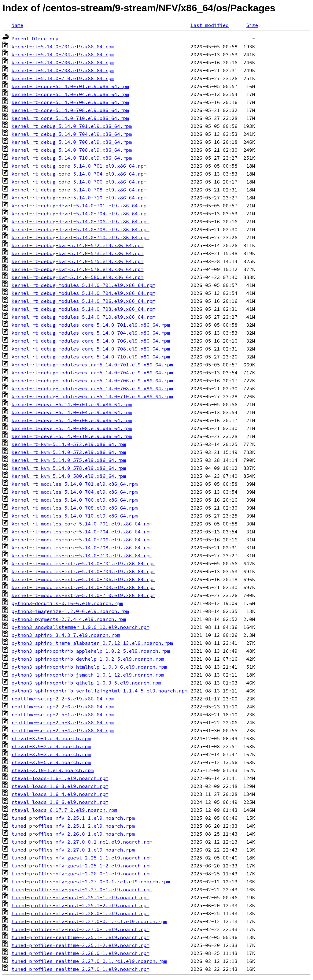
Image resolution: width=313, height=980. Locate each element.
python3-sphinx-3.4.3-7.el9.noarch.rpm (66, 635)
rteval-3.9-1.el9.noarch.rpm (51, 738)
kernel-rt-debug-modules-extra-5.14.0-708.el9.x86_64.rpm (92, 388)
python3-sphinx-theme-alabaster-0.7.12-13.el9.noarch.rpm (92, 643)
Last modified (210, 25)
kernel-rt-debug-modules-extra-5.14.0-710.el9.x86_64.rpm (92, 396)
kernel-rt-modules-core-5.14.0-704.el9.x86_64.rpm (82, 532)
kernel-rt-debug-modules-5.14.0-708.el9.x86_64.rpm (83, 309)
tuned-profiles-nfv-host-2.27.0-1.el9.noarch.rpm (81, 929)
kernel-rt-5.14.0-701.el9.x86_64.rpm (63, 46)
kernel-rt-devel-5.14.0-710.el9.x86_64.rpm (72, 436)
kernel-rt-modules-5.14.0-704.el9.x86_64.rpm (75, 492)
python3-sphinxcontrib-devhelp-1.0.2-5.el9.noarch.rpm (88, 659)
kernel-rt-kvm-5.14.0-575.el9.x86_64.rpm (69, 460)
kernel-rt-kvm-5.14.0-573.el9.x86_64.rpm (69, 452)
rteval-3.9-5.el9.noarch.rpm (51, 762)
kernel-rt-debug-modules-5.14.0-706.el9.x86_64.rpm (83, 301)
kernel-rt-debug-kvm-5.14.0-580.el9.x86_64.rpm (78, 277)
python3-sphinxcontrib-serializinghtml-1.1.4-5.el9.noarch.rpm (100, 691)
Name (17, 25)
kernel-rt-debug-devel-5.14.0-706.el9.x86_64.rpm (81, 221)
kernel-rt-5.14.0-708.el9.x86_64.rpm (63, 70)
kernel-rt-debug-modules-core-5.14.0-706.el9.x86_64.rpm (91, 341)
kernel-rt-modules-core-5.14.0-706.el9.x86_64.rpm (82, 540)
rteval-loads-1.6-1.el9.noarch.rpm (60, 778)
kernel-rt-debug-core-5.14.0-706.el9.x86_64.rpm (79, 182)
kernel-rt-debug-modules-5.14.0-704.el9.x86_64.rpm (83, 293)
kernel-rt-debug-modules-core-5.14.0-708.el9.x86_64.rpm (91, 349)
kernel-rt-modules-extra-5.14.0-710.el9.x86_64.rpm (83, 595)
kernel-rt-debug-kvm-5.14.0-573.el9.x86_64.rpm (78, 253)
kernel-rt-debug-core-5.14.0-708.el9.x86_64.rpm (79, 190)
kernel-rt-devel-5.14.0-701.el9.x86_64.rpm (72, 404)
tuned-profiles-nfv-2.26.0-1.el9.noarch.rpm (73, 834)
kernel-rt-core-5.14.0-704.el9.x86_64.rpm (70, 94)
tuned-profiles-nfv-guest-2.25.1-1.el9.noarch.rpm (82, 858)
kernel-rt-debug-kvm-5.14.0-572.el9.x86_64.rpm (78, 245)
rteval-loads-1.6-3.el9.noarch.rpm (60, 786)
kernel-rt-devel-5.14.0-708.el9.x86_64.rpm (72, 428)
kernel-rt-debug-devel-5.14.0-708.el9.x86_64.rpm (81, 229)
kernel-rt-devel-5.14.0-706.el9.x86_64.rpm (72, 420)
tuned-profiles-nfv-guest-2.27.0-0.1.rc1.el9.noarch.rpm (91, 882)
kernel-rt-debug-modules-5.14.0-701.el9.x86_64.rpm (83, 285)
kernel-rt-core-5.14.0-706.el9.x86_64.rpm (70, 102)
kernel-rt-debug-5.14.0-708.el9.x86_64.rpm (72, 150)
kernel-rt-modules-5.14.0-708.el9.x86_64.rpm (75, 508)
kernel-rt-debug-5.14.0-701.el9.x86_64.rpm (72, 126)
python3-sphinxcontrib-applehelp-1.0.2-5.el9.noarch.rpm (91, 651)
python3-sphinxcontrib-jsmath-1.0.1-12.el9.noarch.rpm (88, 675)
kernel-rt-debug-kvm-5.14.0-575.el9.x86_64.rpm (78, 261)
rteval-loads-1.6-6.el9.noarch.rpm (60, 802)
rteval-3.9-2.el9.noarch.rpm (51, 746)
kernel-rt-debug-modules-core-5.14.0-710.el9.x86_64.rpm (91, 357)
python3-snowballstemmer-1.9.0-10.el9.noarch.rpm (81, 627)
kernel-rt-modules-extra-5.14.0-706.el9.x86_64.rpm (83, 579)
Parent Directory (35, 39)
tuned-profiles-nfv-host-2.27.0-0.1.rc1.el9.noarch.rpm (89, 921)
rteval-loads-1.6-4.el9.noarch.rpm (60, 794)
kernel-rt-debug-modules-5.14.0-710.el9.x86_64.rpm (83, 317)
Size (252, 25)
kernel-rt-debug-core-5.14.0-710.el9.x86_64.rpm (79, 198)
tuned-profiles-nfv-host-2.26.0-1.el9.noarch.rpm (81, 913)
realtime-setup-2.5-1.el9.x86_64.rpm (63, 715)
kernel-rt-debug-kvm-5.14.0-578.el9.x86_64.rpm (78, 269)
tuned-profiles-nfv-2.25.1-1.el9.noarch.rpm (73, 818)
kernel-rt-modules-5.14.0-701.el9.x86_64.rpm (75, 484)
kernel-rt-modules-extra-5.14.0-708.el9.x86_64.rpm (83, 587)
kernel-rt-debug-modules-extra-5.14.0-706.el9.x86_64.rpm (92, 380)
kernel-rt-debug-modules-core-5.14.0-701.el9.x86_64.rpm (91, 325)
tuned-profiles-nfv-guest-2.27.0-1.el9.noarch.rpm (82, 889)
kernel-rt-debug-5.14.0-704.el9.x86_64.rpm (72, 134)
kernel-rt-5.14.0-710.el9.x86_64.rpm (63, 78)
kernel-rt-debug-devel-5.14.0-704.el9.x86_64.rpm (81, 213)
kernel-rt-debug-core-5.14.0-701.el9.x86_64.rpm (79, 166)
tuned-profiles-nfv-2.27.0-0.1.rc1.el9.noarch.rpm (82, 842)
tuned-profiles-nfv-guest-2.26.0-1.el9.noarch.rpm (82, 874)
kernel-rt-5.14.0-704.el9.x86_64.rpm (63, 54)
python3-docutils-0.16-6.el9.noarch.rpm (67, 603)
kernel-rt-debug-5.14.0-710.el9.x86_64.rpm (72, 158)
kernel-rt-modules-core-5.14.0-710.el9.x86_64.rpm (82, 555)
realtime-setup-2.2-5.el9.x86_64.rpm (63, 699)
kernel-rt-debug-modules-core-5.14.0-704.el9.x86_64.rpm (91, 333)
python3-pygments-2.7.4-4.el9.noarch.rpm (69, 619)
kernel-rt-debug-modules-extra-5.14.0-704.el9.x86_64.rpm (92, 373)
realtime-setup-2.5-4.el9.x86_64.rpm (63, 730)
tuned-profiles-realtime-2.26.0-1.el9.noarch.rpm (81, 953)
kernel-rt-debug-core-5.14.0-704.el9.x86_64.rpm (79, 174)
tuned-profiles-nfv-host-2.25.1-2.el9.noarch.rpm (81, 905)
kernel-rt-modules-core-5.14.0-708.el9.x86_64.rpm (82, 548)
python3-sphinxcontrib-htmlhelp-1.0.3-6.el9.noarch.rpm (89, 667)
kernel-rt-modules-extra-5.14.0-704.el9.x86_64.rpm (83, 571)
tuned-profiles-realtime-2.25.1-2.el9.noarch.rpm (81, 945)
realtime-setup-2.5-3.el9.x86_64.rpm (63, 722)
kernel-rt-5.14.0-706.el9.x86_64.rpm (63, 62)
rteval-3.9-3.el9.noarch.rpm (51, 754)
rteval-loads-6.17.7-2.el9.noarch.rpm (64, 810)
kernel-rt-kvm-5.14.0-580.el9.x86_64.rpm (69, 476)
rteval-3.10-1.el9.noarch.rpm (53, 770)
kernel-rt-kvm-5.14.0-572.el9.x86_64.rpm (69, 444)
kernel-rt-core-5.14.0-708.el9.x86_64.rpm (70, 110)
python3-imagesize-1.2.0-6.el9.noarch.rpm (70, 611)
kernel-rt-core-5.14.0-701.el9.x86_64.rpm (70, 86)
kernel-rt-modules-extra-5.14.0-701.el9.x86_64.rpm (83, 563)
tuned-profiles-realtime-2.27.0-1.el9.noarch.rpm (81, 969)
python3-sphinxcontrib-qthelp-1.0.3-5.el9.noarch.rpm (87, 683)
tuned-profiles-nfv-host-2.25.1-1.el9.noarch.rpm (81, 897)
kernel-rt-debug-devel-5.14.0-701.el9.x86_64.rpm (81, 206)
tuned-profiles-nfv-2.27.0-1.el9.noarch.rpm (73, 850)
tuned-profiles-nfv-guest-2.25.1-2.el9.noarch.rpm (82, 866)
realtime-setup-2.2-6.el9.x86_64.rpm (63, 707)
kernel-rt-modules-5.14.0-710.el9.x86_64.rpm (75, 516)
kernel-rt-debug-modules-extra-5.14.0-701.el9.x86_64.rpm (92, 365)
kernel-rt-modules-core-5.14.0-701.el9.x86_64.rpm (82, 524)
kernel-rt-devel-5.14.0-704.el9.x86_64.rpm (72, 412)
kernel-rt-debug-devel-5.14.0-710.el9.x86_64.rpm (81, 237)
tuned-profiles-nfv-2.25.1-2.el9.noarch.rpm (73, 826)
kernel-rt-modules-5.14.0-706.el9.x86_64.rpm (75, 500)
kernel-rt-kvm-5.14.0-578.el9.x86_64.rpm (69, 468)
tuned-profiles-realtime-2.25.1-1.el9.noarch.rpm (81, 937)
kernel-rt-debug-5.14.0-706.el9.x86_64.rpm (72, 142)
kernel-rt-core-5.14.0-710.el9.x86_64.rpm (70, 118)
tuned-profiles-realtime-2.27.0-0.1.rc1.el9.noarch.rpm (89, 961)
